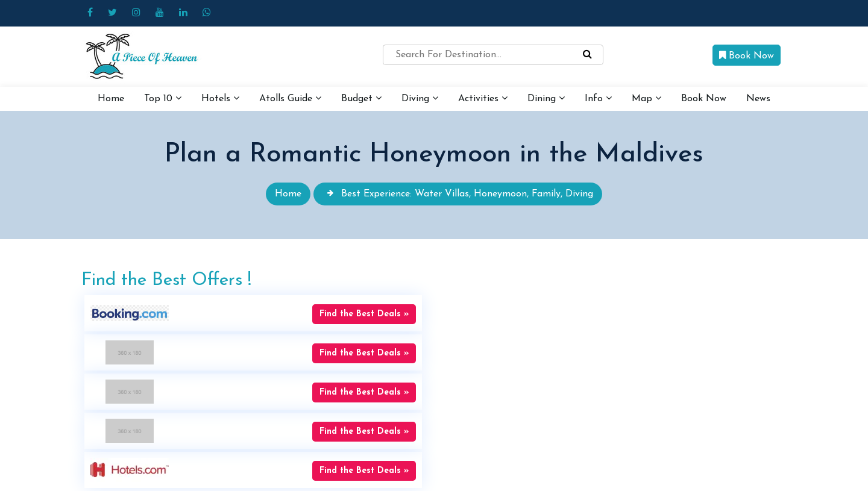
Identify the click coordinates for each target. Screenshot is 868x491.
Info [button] (598, 98)
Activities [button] (483, 98)
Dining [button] (546, 98)
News (758, 99)
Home (111, 99)
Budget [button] (361, 98)
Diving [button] (420, 98)
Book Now (747, 55)
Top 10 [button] (163, 98)
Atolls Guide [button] (290, 98)
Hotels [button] (220, 98)
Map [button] (646, 98)
